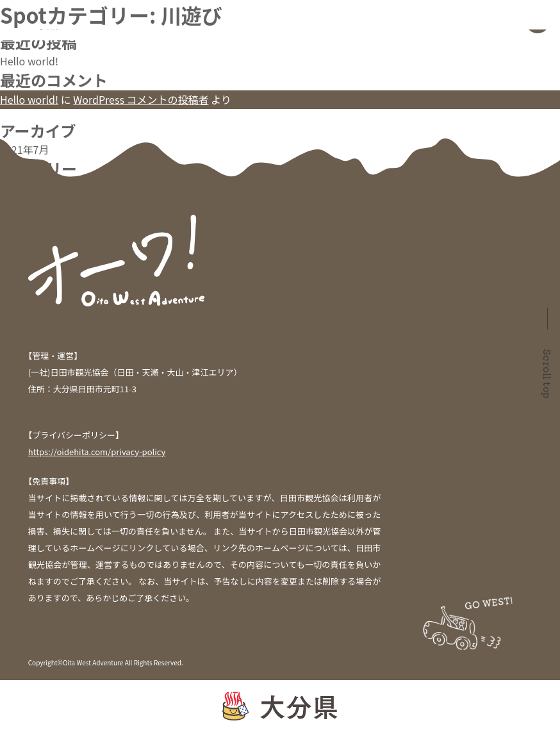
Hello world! (29, 61)
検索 (10, 8)
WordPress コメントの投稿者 (141, 99)
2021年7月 (24, 149)
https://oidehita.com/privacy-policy (97, 452)
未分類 (15, 187)
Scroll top (548, 374)
